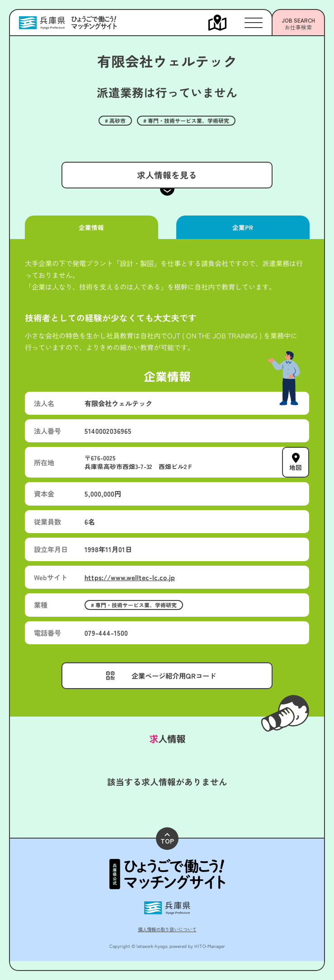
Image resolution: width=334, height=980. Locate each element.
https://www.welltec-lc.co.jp (130, 577)
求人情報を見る (167, 175)
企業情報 (91, 227)
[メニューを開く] (226, 23)
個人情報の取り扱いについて (167, 929)
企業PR (243, 227)
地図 (296, 467)
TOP (167, 839)
